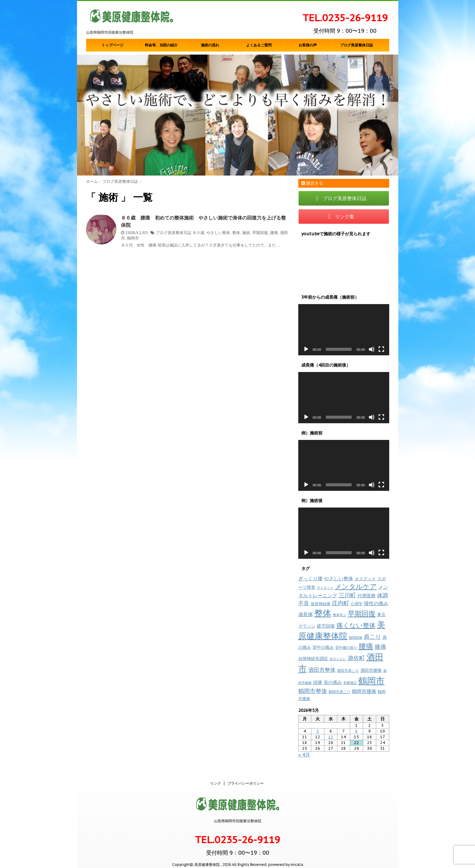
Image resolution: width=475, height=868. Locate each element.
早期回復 (260, 233)
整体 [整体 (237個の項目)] (323, 613)
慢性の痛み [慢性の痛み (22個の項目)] (376, 603)
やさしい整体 (218, 233)
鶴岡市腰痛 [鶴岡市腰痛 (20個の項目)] (364, 691)
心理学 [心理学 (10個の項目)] (357, 604)
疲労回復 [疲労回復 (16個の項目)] (326, 626)
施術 (246, 233)
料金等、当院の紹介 (161, 45)
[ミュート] (372, 349)
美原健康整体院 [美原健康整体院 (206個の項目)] (342, 630)
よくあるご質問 (259, 45)
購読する (312, 183)
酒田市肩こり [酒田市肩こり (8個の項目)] (348, 670)
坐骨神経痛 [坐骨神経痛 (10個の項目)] (321, 604)
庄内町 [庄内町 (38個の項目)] (341, 603)
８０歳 (198, 233)
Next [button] (392, 115)
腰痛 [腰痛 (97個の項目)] (366, 646)
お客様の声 (308, 45)
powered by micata (285, 858)
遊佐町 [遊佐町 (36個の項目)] (356, 658)
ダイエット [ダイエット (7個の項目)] (325, 588)
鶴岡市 (133, 238)
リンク (216, 777)
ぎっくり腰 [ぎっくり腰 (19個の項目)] (310, 578)
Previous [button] (83, 115)
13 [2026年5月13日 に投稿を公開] (331, 737)
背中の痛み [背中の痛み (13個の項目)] (323, 647)
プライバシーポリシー (246, 777)
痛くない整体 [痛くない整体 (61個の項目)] (356, 625)
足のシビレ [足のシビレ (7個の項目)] (338, 659)
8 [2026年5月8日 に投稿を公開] (356, 731)
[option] (238, 115)
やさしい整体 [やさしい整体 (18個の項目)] (339, 578)
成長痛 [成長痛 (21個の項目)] (306, 614)
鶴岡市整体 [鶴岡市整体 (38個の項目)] (313, 691)
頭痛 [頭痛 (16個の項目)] (318, 682)
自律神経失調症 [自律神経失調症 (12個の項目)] (313, 659)
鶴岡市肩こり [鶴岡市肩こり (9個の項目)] (340, 692)
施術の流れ (210, 45)
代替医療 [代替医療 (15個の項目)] (366, 596)
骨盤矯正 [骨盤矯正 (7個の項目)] (350, 683)
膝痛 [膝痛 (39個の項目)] (380, 647)
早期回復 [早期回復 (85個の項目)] (362, 613)
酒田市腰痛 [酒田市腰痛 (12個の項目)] (371, 670)
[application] (344, 330)
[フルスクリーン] (381, 349)
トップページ (112, 45)
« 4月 (304, 755)
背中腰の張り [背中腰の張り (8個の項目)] (346, 647)
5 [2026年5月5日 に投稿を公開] (318, 731)
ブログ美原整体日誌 (356, 45)
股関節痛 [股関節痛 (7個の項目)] (356, 638)
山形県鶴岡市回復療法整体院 (238, 814)
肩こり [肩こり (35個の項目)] (372, 637)
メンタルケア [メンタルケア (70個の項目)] (356, 586)
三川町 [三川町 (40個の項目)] (347, 595)
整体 (236, 233)
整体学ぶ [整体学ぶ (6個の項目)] (340, 615)
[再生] (306, 349)
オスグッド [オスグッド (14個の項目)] (365, 579)
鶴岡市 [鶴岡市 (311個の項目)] (371, 681)
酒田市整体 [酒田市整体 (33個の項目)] (322, 670)
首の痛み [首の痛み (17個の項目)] (333, 682)
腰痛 (274, 233)
